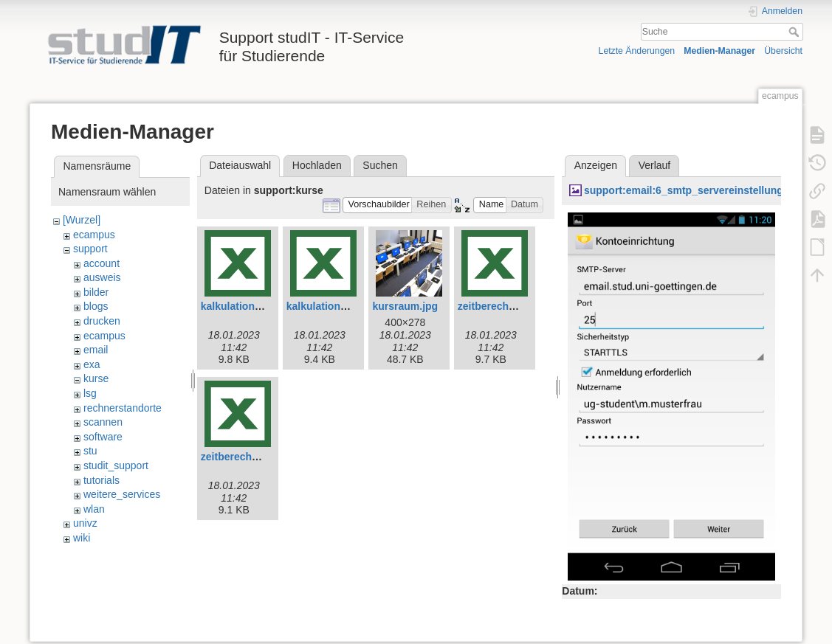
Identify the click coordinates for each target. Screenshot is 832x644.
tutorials (102, 480)
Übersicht (783, 51)
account (102, 263)
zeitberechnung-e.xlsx (512, 306)
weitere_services (122, 494)
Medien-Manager (719, 51)
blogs (96, 306)
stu (90, 451)
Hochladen (317, 165)
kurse (96, 378)
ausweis (102, 277)
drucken (102, 321)
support (90, 249)
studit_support (116, 465)
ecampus (94, 235)
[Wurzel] (82, 220)
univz (85, 523)
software (103, 437)
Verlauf (655, 165)
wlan (94, 509)
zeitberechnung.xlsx (251, 457)
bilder (96, 292)
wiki (82, 538)
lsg (90, 393)
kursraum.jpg (405, 306)
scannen (103, 422)
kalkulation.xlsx (325, 306)
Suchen (380, 165)
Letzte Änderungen (637, 51)
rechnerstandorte (123, 408)
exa (92, 364)
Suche (795, 32)
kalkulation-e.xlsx (244, 306)
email (96, 350)
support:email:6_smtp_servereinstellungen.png (701, 190)
